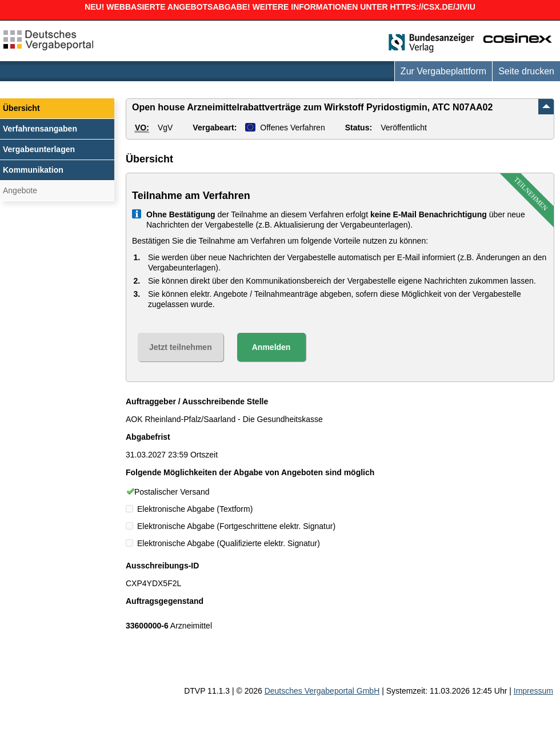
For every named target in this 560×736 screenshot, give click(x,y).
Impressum (533, 691)
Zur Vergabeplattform (443, 71)
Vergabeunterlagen (39, 149)
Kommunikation (33, 170)
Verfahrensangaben (40, 129)
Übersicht (21, 108)
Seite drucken (526, 71)
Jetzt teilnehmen (181, 347)
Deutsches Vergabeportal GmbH (322, 691)
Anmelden (271, 347)
